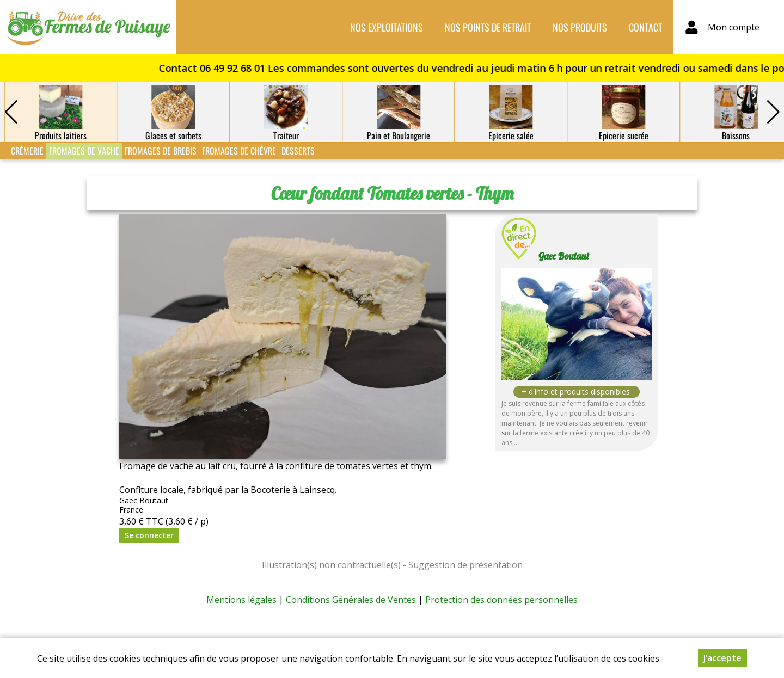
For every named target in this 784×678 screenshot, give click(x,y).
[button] (773, 112)
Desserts (298, 151)
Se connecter (149, 535)
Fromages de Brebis (161, 151)
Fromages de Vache (84, 151)
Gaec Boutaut (564, 256)
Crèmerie (27, 151)
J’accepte (722, 658)
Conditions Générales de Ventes (351, 600)
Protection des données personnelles (501, 600)
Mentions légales (241, 600)
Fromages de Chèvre (239, 151)
